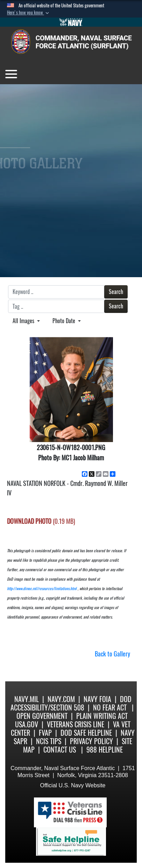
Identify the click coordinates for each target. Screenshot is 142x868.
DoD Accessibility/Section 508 (71, 703)
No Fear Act (110, 707)
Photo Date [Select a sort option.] (65, 321)
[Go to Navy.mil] (71, 22)
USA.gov (27, 724)
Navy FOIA (97, 699)
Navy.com (61, 699)
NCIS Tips (49, 741)
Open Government (42, 716)
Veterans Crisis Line (76, 724)
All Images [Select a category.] (24, 321)
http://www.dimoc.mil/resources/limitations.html (42, 589)
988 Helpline (105, 750)
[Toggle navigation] (11, 74)
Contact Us (60, 750)
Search (116, 292)
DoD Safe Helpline (86, 733)
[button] (29, 13)
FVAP (45, 733)
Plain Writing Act (102, 716)
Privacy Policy (91, 741)
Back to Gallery (112, 654)
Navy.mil (27, 699)
